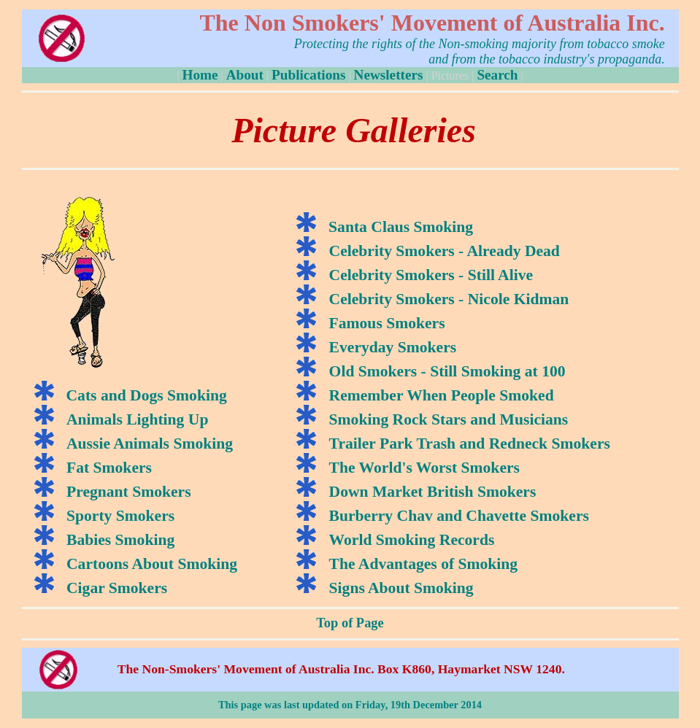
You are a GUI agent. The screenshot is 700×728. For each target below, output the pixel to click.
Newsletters (389, 75)
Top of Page (350, 623)
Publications (308, 75)
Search (497, 75)
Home (200, 75)
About (245, 75)
